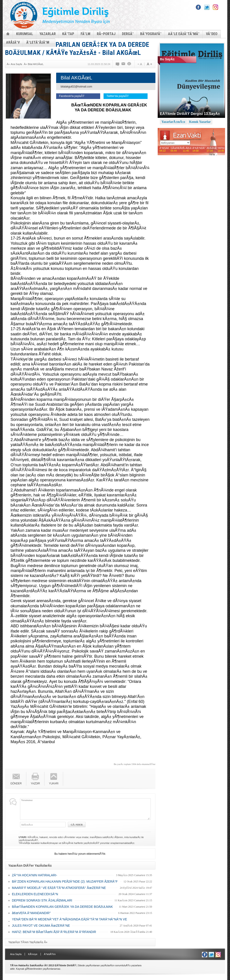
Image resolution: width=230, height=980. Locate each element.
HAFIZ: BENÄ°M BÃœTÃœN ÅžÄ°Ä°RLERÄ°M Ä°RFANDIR (54, 932)
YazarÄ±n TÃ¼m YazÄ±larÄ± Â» (28, 942)
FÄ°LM (85, 34)
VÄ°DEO (212, 34)
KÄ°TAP (68, 34)
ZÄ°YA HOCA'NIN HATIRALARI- (34, 875)
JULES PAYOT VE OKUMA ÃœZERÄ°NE (41, 926)
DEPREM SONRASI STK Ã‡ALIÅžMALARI (42, 900)
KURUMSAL (25, 34)
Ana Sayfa (16, 64)
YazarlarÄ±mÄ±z (173, 122)
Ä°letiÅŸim (50, 954)
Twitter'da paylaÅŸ (118, 96)
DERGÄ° (128, 34)
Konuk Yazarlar (200, 122)
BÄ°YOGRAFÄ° (151, 34)
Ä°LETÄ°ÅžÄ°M (38, 42)
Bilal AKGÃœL (36, 64)
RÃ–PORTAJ (106, 34)
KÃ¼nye (33, 954)
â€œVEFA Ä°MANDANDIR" (31, 913)
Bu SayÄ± (167, 59)
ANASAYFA (8, 34)
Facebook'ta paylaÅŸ (72, 96)
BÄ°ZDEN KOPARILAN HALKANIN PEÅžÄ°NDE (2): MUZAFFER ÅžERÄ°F (65, 881)
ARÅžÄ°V (13, 42)
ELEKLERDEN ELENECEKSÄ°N (35, 894)
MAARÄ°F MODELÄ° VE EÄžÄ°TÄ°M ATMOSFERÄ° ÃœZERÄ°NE (59, 888)
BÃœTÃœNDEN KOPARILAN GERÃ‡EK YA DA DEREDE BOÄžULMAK (62, 907)
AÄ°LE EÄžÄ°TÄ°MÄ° (184, 34)
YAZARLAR (48, 34)
